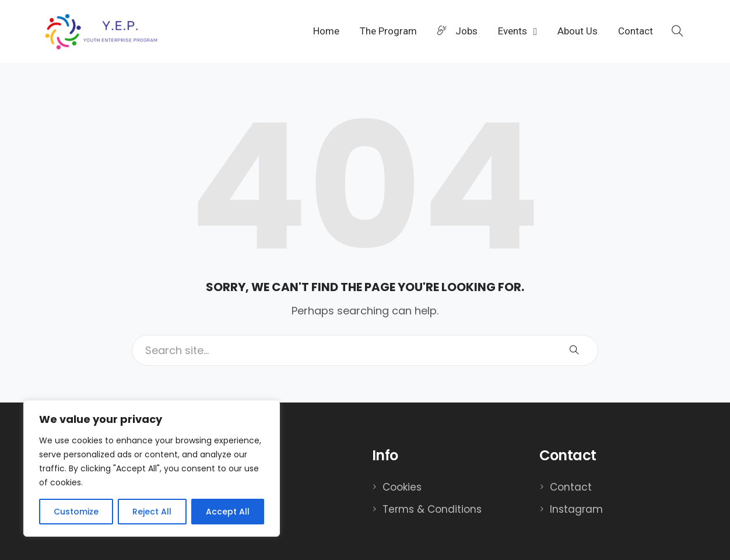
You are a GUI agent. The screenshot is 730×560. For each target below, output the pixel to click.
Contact (636, 31)
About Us (578, 31)
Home (326, 31)
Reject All (152, 512)
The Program (388, 31)
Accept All (228, 512)
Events (514, 31)
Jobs (457, 31)
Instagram (576, 509)
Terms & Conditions (432, 509)
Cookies (402, 487)
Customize (76, 512)
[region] (152, 468)
